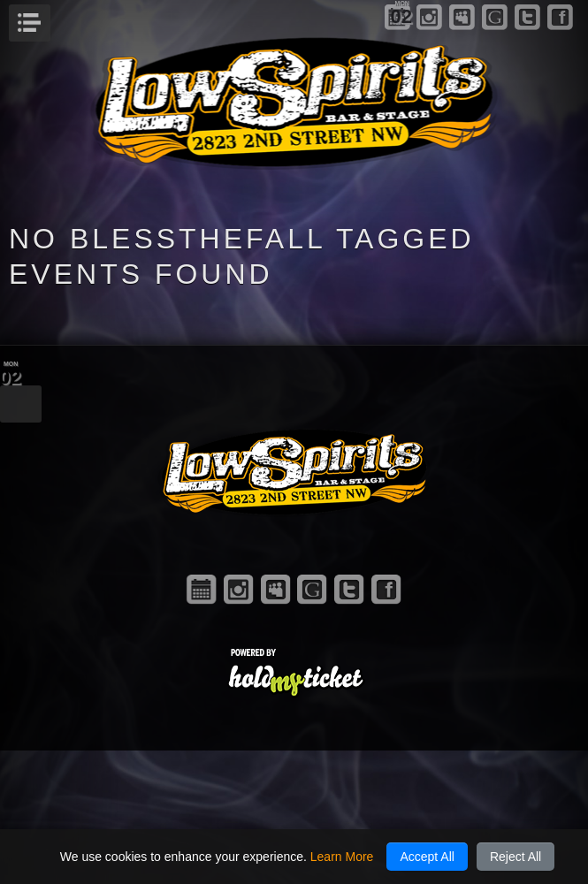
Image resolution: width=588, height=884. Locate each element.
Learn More (342, 857)
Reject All (515, 857)
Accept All (427, 857)
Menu (48, 18)
